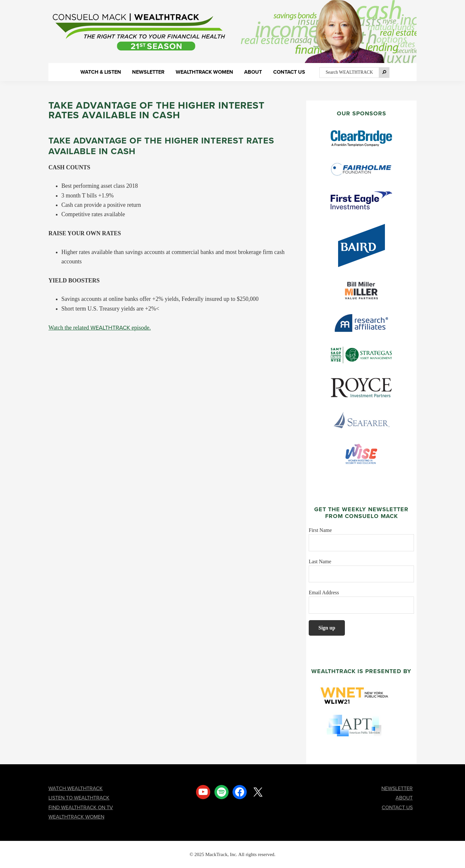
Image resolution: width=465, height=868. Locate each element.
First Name (320, 530)
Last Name (320, 561)
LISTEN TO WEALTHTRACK (79, 798)
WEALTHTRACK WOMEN (76, 817)
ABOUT (404, 798)
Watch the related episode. (100, 328)
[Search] (384, 72)
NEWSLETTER (397, 788)
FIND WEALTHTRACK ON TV (81, 807)
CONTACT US (397, 807)
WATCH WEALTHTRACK (76, 788)
